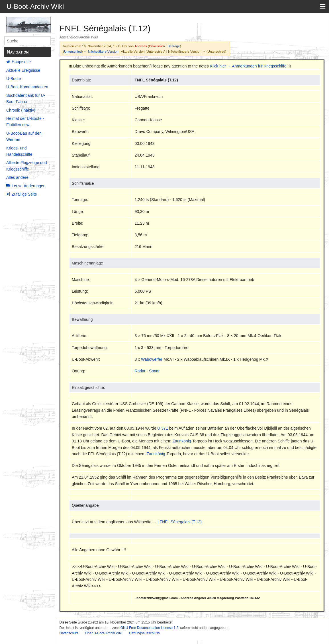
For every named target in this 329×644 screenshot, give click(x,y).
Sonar (154, 371)
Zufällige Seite (24, 194)
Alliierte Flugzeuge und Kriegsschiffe (26, 166)
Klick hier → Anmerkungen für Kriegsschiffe (248, 66)
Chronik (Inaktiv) (21, 110)
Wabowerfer (152, 359)
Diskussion (157, 46)
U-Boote (14, 79)
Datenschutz (69, 633)
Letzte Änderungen (28, 186)
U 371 (163, 428)
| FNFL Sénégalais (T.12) (180, 522)
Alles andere (17, 177)
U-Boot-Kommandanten (27, 87)
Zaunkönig (182, 441)
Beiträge (174, 46)
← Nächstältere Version (101, 51)
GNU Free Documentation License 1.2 (149, 628)
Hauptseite (21, 62)
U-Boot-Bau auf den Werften (24, 136)
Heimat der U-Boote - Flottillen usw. (25, 122)
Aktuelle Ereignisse (23, 70)
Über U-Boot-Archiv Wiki (104, 633)
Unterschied (73, 51)
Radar (140, 371)
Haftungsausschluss (144, 633)
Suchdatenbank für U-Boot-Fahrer (26, 99)
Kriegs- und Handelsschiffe (19, 151)
